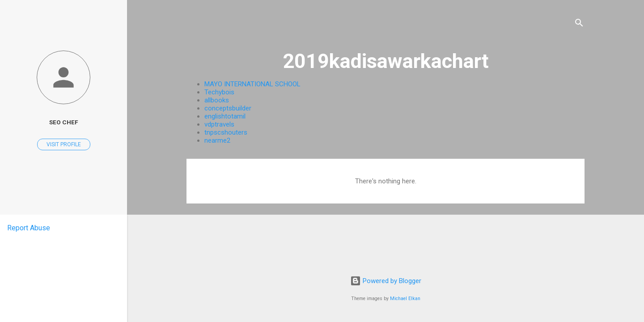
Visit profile (64, 144)
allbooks (217, 100)
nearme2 (217, 140)
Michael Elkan (405, 299)
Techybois (219, 92)
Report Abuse (29, 228)
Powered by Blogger (386, 281)
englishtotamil (225, 116)
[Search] (579, 24)
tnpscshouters (226, 132)
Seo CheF (64, 122)
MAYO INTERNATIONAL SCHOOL (252, 84)
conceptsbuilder (228, 108)
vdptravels (219, 124)
